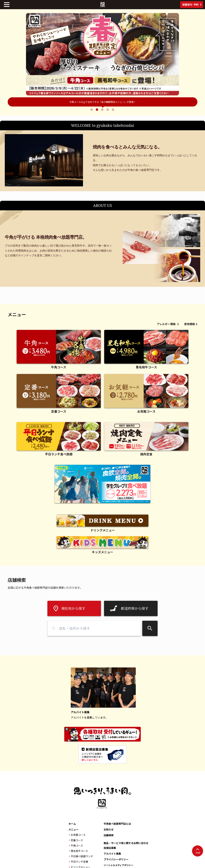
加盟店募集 (110, 848)
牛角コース (77, 845)
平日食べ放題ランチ (82, 856)
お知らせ (109, 829)
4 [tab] (108, 110)
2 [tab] (97, 110)
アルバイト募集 (112, 854)
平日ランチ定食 (79, 862)
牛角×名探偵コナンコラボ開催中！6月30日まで (103, 102)
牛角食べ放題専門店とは (117, 824)
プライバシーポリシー (116, 859)
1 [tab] (92, 110)
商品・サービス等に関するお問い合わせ (126, 843)
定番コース (77, 840)
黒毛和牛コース (79, 851)
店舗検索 (109, 835)
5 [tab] (113, 110)
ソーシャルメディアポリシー (118, 865)
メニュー (73, 829)
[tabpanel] (102, 54)
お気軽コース (78, 835)
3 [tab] (103, 110)
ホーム (72, 824)
